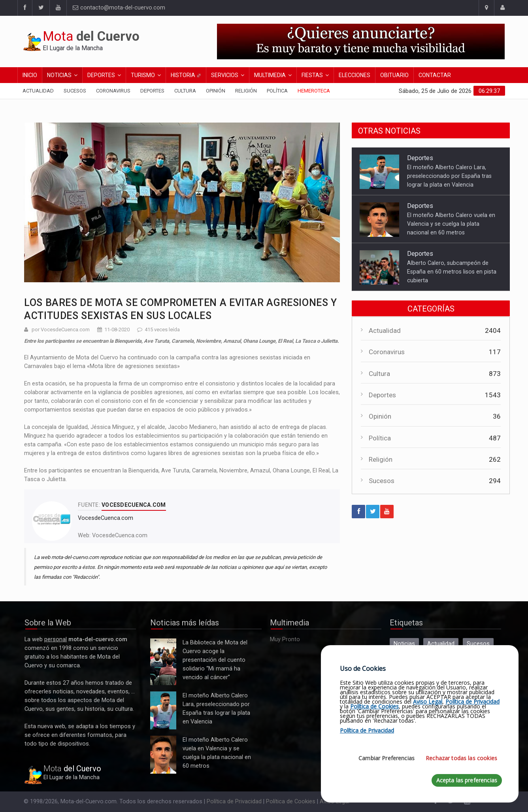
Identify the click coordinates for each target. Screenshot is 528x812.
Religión (246, 91)
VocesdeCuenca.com (120, 535)
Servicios (225, 75)
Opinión (216, 91)
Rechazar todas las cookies (461, 758)
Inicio (30, 75)
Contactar (435, 75)
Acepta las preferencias (467, 780)
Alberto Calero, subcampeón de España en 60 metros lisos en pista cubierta (452, 272)
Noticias (59, 75)
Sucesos (75, 91)
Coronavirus (113, 91)
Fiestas (312, 75)
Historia (186, 75)
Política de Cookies (291, 802)
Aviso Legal (428, 702)
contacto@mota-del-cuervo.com (119, 8)
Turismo (143, 75)
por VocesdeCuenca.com (61, 330)
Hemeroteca (314, 91)
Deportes (101, 75)
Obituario (394, 75)
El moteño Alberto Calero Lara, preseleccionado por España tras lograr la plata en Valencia (449, 176)
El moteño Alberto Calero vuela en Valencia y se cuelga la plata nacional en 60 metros (451, 224)
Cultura (185, 91)
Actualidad (38, 91)
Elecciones (355, 75)
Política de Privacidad (234, 802)
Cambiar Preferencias (387, 758)
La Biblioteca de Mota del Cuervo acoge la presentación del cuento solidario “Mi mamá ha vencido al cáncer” (163, 662)
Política (277, 91)
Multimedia (270, 75)
